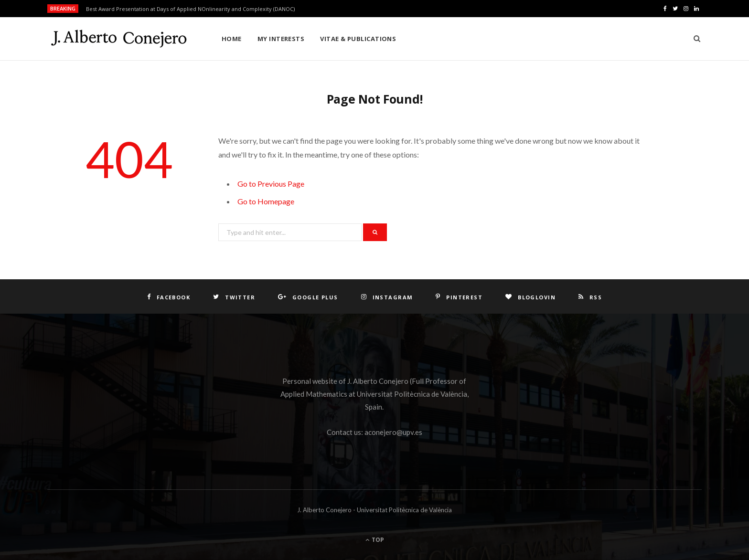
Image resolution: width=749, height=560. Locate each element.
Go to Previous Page (271, 184)
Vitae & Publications (358, 39)
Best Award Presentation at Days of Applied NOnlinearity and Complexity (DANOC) (190, 9)
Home (232, 39)
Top (375, 540)
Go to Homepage (266, 201)
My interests (281, 39)
